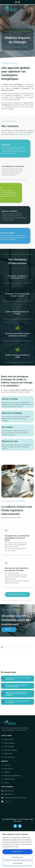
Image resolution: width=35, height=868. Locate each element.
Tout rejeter (18, 863)
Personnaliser (18, 858)
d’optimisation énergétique (23, 134)
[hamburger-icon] (31, 9)
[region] (17, 850)
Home (9, 47)
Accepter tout (17, 852)
